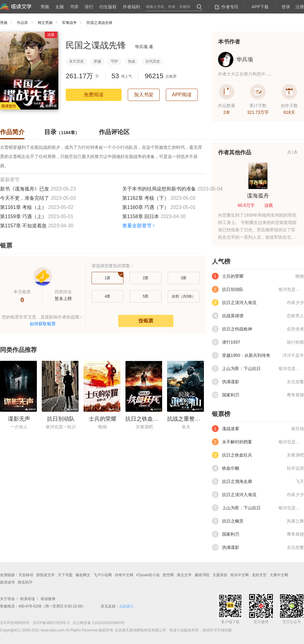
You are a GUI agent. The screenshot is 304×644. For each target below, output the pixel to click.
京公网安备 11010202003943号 (97, 623)
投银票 (146, 321)
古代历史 (153, 61)
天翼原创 (220, 575)
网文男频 (49, 23)
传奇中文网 (124, 575)
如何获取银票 (43, 324)
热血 (132, 61)
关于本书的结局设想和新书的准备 (159, 189)
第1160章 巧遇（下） (146, 207)
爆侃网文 (83, 575)
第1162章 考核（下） (146, 198)
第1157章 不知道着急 (23, 226)
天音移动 (26, 575)
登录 (286, 7)
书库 (74, 7)
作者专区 (227, 7)
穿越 (97, 61)
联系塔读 (28, 599)
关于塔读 (7, 599)
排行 (89, 7)
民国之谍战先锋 (99, 23)
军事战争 (74, 23)
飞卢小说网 (103, 575)
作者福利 (131, 7)
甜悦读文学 (45, 575)
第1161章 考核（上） (23, 207)
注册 (300, 7)
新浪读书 (7, 582)
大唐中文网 (279, 575)
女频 (60, 7)
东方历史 (76, 61)
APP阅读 (182, 95)
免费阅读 (94, 95)
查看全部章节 (139, 226)
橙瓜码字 (25, 582)
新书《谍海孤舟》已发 (25, 189)
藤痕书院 (202, 575)
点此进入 (127, 606)
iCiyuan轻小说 (148, 575)
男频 (45, 7)
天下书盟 (65, 575)
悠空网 (168, 575)
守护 (115, 61)
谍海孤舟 (258, 196)
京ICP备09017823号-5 (51, 623)
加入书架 (144, 95)
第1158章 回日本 (141, 216)
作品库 (27, 23)
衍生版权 (108, 7)
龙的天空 (259, 575)
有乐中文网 (240, 575)
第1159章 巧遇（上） (23, 216)
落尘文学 (184, 575)
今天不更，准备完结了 (25, 198)
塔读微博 (48, 599)
